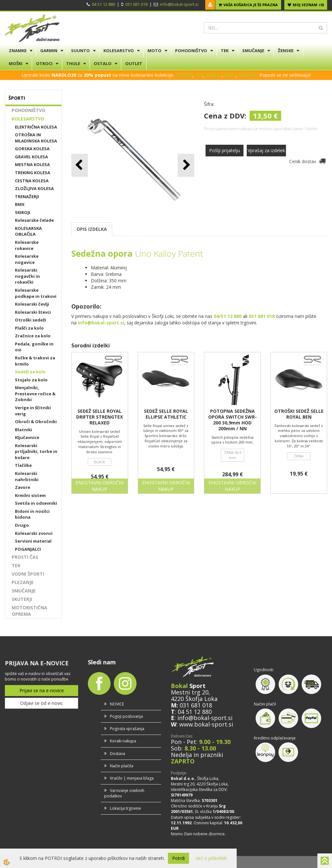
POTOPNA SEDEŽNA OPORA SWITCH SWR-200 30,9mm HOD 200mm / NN (232, 420)
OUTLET (134, 63)
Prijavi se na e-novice (42, 690)
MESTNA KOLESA (32, 164)
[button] (186, 165)
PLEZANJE (23, 582)
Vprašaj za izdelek (266, 150)
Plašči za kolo (29, 328)
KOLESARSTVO (119, 51)
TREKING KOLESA (33, 173)
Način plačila (122, 766)
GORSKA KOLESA (32, 149)
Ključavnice (27, 437)
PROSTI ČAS (25, 557)
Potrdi (178, 858)
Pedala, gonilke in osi (34, 347)
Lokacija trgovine (125, 808)
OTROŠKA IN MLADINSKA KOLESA (36, 138)
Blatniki (24, 430)
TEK (225, 51)
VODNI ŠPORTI (28, 574)
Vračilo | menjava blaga (132, 778)
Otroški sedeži (30, 320)
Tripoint (248, 75)
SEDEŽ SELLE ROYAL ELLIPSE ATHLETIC (166, 414)
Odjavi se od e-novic (41, 703)
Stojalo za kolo (31, 380)
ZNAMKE (18, 51)
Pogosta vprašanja (127, 729)
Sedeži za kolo (30, 372)
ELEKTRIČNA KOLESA (36, 127)
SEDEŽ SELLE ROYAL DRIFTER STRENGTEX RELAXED (100, 417)
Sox (199, 75)
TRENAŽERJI (27, 197)
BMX (20, 204)
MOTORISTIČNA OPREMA (30, 611)
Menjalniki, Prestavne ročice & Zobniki (35, 394)
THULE (73, 63)
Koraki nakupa (123, 741)
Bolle (230, 75)
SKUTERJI (22, 599)
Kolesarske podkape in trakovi (36, 293)
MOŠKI (16, 63)
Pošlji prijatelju (225, 150)
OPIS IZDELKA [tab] (92, 229)
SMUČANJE (253, 51)
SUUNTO (80, 51)
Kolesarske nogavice (27, 259)
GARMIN (49, 51)
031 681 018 (136, 4)
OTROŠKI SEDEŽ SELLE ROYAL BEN (299, 414)
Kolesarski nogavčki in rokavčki (27, 276)
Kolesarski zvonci (34, 533)
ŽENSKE (286, 51)
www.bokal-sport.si (206, 724)
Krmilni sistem (30, 495)
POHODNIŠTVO (191, 51)
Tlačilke (23, 465)
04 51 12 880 (103, 4)
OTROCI (44, 63)
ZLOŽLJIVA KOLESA (34, 188)
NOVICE (117, 704)
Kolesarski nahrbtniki (27, 476)
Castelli (184, 75)
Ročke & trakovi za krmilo (35, 361)
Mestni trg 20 (190, 692)
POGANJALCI (28, 549)
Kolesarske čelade (34, 220)
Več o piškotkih (211, 858)
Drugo (22, 525)
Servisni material (33, 541)
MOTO (154, 51)
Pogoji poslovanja (126, 716)
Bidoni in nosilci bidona (32, 514)
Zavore (23, 487)
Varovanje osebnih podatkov (124, 793)
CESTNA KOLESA (32, 181)
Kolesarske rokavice (27, 245)
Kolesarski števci (33, 312)
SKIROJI (23, 212)
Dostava (118, 754)
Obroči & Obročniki (36, 422)
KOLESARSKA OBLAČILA (28, 231)
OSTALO (103, 63)
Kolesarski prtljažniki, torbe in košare (36, 451)
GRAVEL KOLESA (31, 157)
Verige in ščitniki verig (33, 411)
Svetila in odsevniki (36, 503)
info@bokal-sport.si (179, 4)
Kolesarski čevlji (32, 304)
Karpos (214, 75)
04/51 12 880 (228, 316)
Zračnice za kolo (33, 336)
